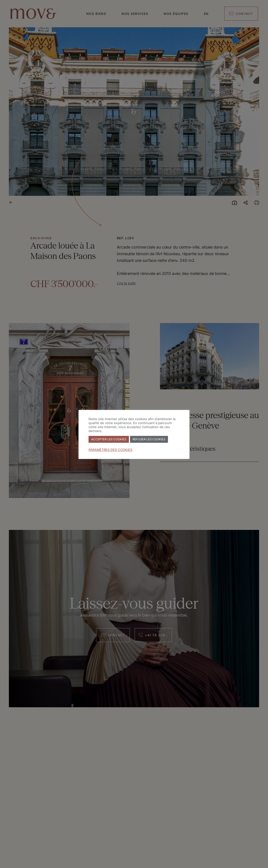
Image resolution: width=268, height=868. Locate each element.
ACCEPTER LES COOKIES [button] (109, 439)
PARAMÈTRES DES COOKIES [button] (110, 450)
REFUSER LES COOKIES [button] (149, 439)
